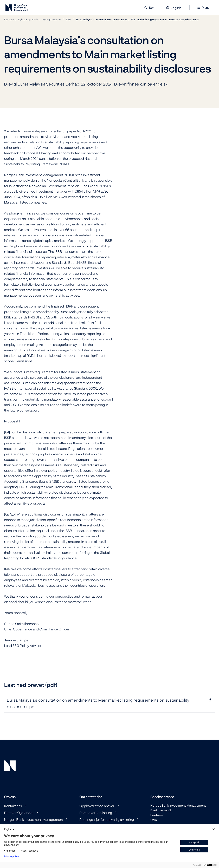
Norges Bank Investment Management (34, 819)
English (10, 829)
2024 (69, 19)
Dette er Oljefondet (19, 813)
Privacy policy (11, 857)
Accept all (194, 843)
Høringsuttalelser (52, 19)
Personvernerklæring (96, 813)
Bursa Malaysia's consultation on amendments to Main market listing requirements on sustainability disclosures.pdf (98, 703)
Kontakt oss (13, 806)
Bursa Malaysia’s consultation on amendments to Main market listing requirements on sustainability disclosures (137, 19)
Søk (149, 8)
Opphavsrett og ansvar (97, 806)
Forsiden (9, 19)
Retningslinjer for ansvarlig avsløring (107, 819)
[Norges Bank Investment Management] (17, 8)
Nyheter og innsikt (28, 19)
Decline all (194, 850)
